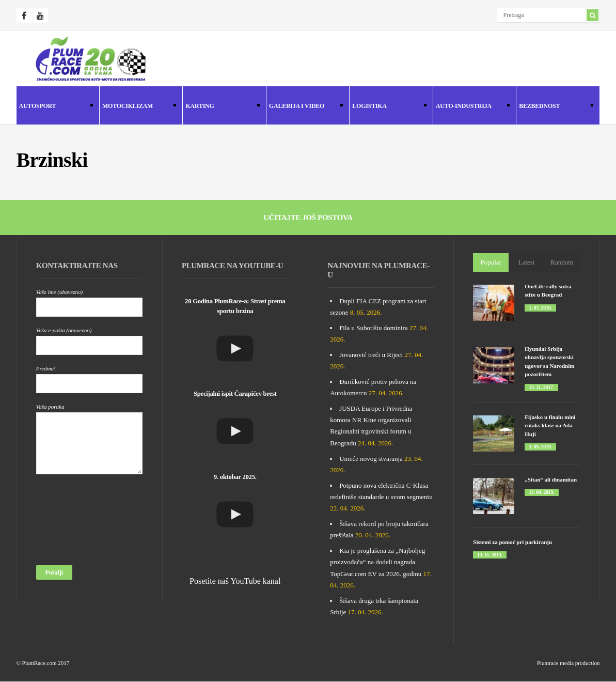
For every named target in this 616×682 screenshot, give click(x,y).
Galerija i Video (305, 107)
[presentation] (78, 523)
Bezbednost (555, 107)
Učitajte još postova (308, 218)
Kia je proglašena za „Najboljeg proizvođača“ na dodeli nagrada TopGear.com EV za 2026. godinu (377, 562)
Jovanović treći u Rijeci (371, 355)
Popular (491, 262)
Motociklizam (138, 107)
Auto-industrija (471, 107)
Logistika (388, 107)
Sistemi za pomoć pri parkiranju (512, 542)
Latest (527, 262)
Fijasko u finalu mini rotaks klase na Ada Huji (550, 425)
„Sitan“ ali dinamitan (551, 479)
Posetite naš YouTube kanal (235, 581)
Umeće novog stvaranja (371, 459)
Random (562, 262)
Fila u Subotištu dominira (374, 328)
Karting (221, 107)
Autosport (55, 107)
